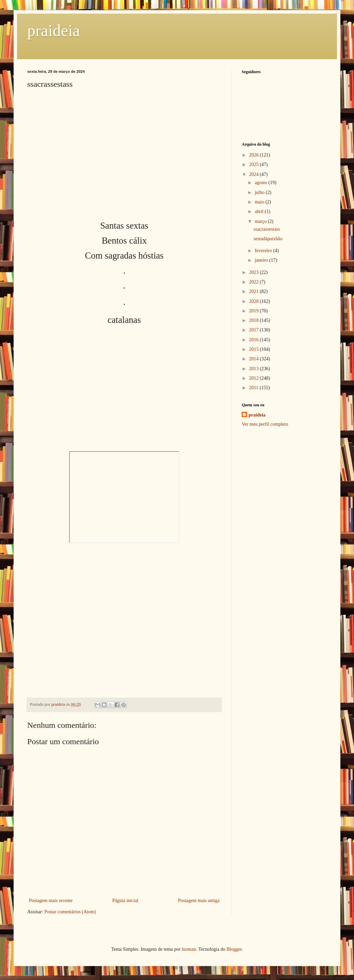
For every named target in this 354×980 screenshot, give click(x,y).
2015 (255, 349)
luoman (189, 949)
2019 (255, 311)
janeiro (262, 260)
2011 (254, 388)
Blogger (234, 949)
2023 (255, 272)
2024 (255, 174)
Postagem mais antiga (199, 901)
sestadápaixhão (268, 239)
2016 (255, 340)
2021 (255, 291)
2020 (255, 301)
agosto (261, 183)
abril (260, 211)
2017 (255, 330)
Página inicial (125, 901)
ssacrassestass (267, 229)
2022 (255, 282)
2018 (255, 320)
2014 (255, 359)
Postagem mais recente (51, 901)
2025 (255, 165)
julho (260, 192)
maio (260, 202)
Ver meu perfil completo (265, 424)
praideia (54, 30)
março (261, 221)
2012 (255, 378)
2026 (255, 155)
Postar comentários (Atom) (70, 912)
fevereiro (264, 251)
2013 (255, 369)
